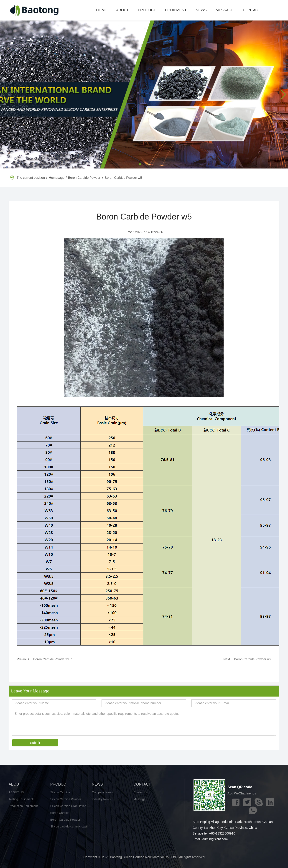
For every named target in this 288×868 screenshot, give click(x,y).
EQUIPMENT (176, 10)
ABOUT (122, 10)
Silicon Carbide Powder (66, 799)
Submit (35, 743)
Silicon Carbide (60, 792)
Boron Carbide (60, 813)
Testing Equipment (21, 799)
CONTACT (252, 10)
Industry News (101, 799)
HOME (102, 10)
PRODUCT (147, 10)
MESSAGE (225, 10)
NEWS (201, 10)
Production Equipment (23, 806)
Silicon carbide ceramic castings (71, 826)
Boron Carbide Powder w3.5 (53, 659)
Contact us (140, 792)
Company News (102, 792)
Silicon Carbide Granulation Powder (71, 806)
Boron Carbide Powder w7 (253, 659)
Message (139, 799)
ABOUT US (16, 792)
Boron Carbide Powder (65, 820)
